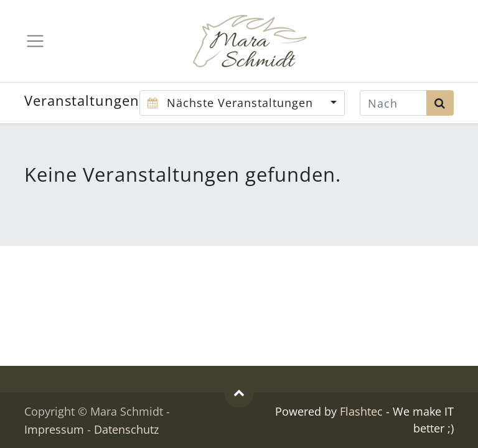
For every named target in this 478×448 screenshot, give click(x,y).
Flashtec (361, 411)
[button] (239, 393)
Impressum (54, 429)
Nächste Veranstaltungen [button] (232, 103)
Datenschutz (126, 429)
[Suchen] (440, 103)
